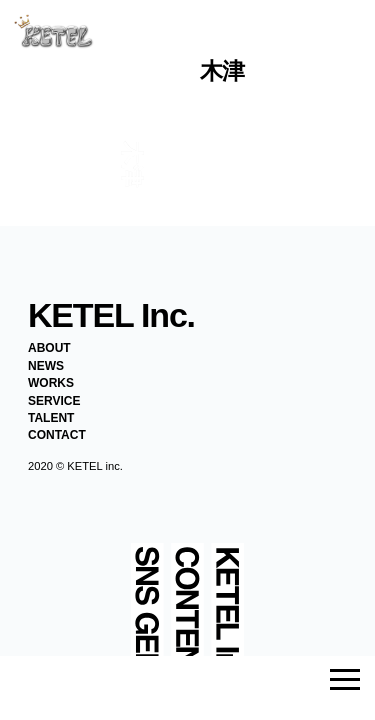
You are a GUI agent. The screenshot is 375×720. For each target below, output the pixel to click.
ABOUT (49, 348)
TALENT (51, 418)
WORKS (51, 383)
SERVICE (54, 401)
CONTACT (57, 435)
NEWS (46, 366)
